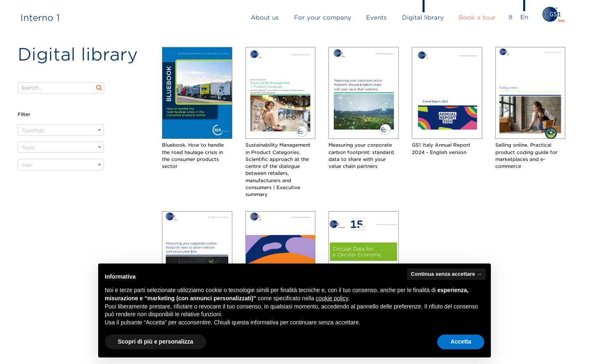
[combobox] (61, 130)
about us (265, 17)
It (510, 17)
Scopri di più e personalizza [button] (155, 342)
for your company (323, 17)
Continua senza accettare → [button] (446, 274)
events (377, 17)
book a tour (477, 17)
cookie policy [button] (332, 298)
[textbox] (61, 130)
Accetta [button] (461, 342)
